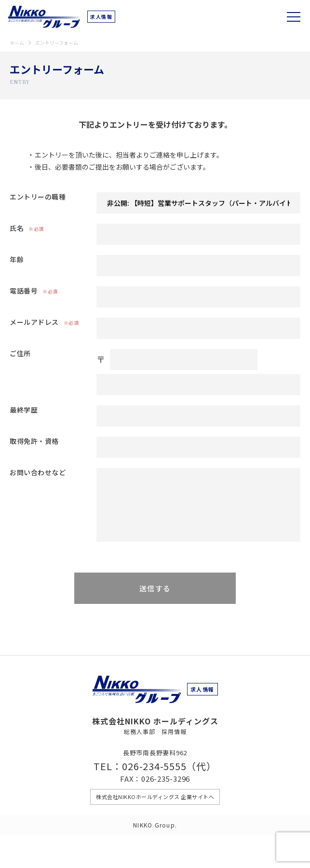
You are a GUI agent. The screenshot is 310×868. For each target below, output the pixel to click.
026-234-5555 (154, 766)
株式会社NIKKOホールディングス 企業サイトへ (155, 797)
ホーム (17, 43)
